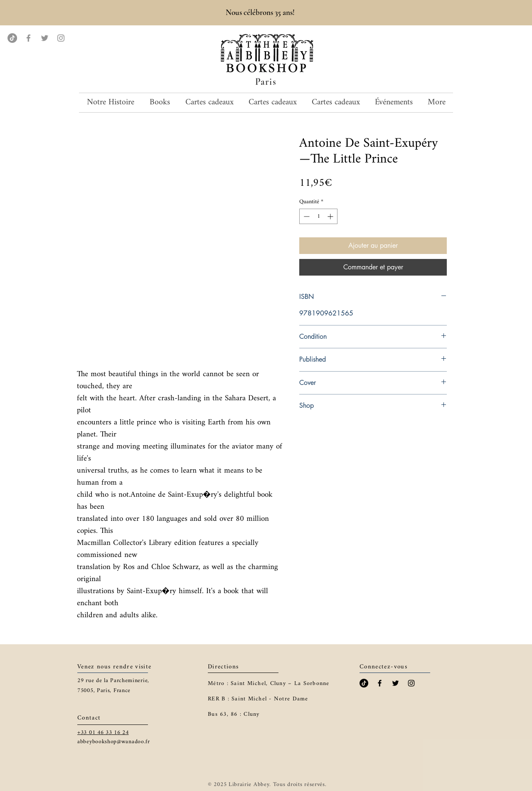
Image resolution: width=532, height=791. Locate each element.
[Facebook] (28, 38)
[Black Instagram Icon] (411, 683)
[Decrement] (306, 216)
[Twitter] (45, 38)
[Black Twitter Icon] (395, 683)
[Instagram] (61, 38)
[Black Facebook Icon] (380, 683)
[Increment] (331, 216)
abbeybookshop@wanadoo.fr (114, 742)
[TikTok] (12, 38)
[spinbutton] (318, 216)
